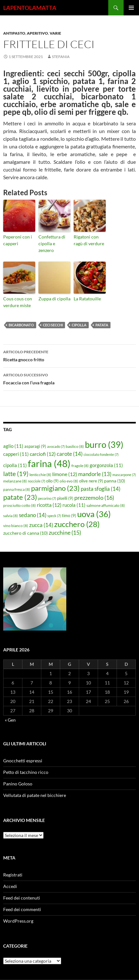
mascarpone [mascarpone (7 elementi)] (124, 475)
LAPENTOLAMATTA (30, 8)
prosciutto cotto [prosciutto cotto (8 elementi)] (20, 505)
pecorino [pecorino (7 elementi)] (47, 498)
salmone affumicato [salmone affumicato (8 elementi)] (106, 505)
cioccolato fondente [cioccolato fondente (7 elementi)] (101, 454)
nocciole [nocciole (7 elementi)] (37, 481)
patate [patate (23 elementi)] (20, 497)
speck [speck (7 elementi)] (54, 516)
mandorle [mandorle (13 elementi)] (95, 474)
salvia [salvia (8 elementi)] (11, 516)
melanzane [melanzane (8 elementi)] (15, 481)
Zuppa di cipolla (54, 299)
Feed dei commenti (22, 909)
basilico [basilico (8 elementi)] (75, 446)
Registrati (13, 875)
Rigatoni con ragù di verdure (89, 240)
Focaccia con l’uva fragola (69, 378)
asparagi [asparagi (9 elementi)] (35, 446)
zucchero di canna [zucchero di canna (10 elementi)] (25, 533)
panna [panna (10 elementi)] (114, 481)
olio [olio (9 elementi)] (52, 481)
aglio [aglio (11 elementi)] (13, 446)
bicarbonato (21, 325)
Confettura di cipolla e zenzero (52, 243)
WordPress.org (18, 921)
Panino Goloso (18, 784)
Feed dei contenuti (22, 898)
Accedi (10, 886)
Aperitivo (37, 33)
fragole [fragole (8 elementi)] (80, 466)
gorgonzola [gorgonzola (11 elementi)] (106, 465)
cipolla (79, 325)
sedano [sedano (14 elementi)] (33, 515)
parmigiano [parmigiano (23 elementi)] (55, 488)
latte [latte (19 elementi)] (16, 473)
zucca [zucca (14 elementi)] (41, 525)
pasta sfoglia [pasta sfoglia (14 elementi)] (101, 489)
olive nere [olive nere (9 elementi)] (91, 481)
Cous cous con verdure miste (18, 302)
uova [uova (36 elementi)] (94, 514)
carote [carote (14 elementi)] (70, 454)
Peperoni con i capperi (18, 240)
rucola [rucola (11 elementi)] (74, 505)
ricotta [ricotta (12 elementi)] (49, 505)
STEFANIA (61, 57)
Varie (55, 33)
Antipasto (14, 33)
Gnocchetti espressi (23, 761)
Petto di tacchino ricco (26, 772)
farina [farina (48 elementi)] (49, 463)
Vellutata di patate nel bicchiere (35, 795)
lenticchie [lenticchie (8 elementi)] (40, 475)
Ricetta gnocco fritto (69, 355)
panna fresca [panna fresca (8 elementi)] (17, 489)
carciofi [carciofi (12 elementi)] (43, 454)
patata (102, 325)
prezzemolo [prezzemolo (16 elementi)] (94, 498)
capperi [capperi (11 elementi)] (16, 454)
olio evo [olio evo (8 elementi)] (69, 481)
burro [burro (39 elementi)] (104, 444)
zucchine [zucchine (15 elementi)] (65, 532)
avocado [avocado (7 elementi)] (56, 446)
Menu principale (131, 8)
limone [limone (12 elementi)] (65, 474)
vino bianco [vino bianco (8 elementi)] (16, 526)
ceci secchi (53, 325)
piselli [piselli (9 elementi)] (65, 498)
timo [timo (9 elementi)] (69, 515)
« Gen (10, 720)
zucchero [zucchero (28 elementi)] (77, 524)
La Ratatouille (87, 299)
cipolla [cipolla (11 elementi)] (15, 465)
